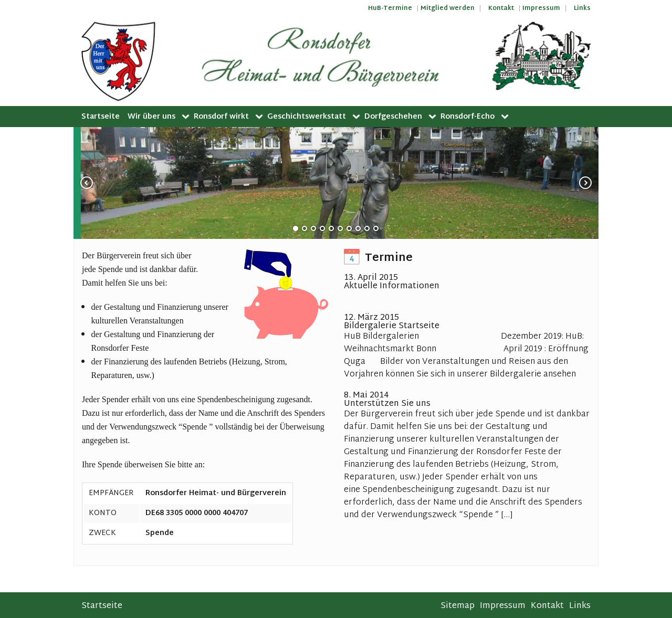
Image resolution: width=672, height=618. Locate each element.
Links (582, 8)
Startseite (101, 117)
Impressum (541, 8)
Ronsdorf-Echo (468, 117)
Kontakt (501, 8)
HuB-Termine (390, 8)
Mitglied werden (448, 8)
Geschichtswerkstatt (307, 117)
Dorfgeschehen (393, 117)
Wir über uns (151, 117)
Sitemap (458, 606)
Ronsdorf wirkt (221, 117)
